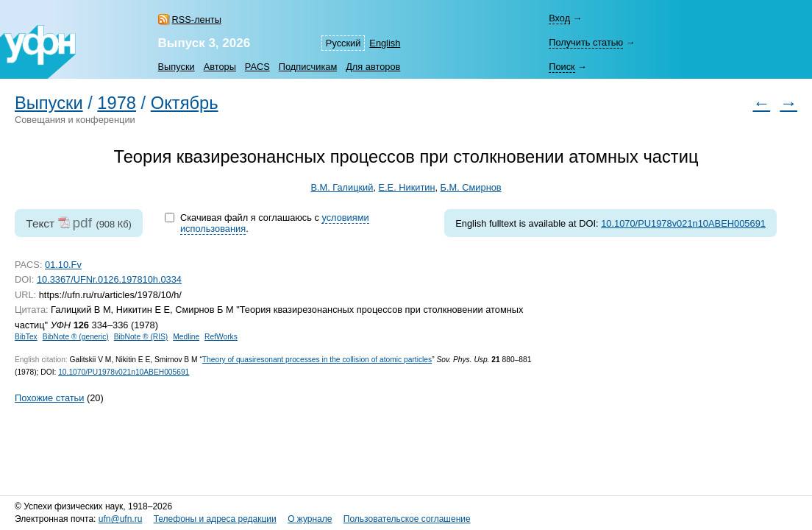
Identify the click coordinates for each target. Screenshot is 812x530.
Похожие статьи (49, 398)
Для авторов (373, 67)
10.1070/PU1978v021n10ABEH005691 (683, 223)
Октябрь (185, 103)
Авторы (220, 67)
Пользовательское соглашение (407, 519)
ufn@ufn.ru (121, 519)
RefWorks (221, 337)
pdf (82, 223)
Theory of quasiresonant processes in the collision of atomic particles (317, 360)
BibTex (26, 337)
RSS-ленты (197, 20)
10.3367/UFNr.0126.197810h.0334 (109, 279)
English (385, 43)
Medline (186, 337)
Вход (559, 18)
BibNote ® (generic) (76, 337)
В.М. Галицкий (342, 187)
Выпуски (177, 67)
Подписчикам (308, 67)
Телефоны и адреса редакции (215, 519)
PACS (257, 67)
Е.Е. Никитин (407, 187)
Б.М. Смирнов (471, 187)
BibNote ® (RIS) (141, 337)
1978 (117, 103)
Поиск (562, 67)
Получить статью (586, 42)
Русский (343, 43)
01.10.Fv (63, 265)
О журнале (310, 519)
